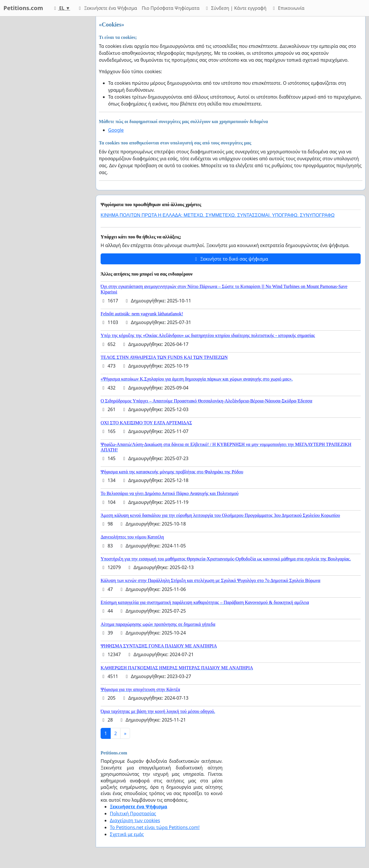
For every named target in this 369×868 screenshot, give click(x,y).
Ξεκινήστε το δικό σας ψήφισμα (231, 259)
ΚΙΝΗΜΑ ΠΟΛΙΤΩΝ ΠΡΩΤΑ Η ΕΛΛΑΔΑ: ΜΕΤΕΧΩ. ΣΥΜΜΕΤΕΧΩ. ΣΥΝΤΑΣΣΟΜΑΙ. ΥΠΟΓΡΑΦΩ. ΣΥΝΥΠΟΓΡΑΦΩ (218, 215)
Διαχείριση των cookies (135, 820)
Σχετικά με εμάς (127, 834)
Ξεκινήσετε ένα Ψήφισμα (107, 8)
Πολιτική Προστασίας (133, 814)
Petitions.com (23, 8)
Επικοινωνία (288, 8)
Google (116, 130)
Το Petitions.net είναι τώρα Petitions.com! (155, 827)
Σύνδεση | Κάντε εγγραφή (235, 8)
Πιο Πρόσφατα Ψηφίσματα (171, 8)
